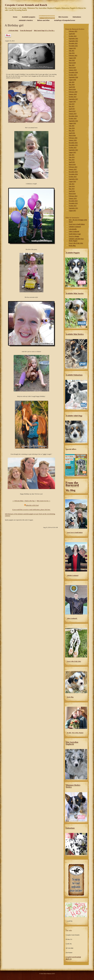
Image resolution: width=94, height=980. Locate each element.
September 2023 (73, 39)
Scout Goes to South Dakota (75, 533)
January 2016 (73, 140)
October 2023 (73, 36)
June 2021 (72, 53)
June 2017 (72, 104)
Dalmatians (70, 828)
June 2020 (72, 60)
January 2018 (73, 94)
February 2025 (73, 31)
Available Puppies (73, 253)
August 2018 (72, 80)
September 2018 (73, 77)
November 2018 (73, 72)
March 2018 (72, 89)
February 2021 (73, 56)
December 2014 (73, 172)
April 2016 (72, 133)
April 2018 (72, 87)
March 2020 (72, 63)
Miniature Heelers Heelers (73, 786)
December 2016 (73, 116)
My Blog (70, 490)
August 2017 (72, 102)
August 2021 (72, 48)
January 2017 (73, 114)
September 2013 (73, 208)
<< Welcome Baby (18, 501)
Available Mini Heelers (75, 334)
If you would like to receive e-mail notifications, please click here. (31, 510)
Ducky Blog (70, 697)
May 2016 (72, 131)
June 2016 (72, 128)
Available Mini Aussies (75, 293)
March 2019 (72, 68)
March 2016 (72, 135)
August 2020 (72, 58)
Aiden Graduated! (72, 618)
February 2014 (73, 196)
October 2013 (73, 206)
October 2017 (73, 97)
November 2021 (73, 46)
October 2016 (73, 119)
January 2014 (73, 198)
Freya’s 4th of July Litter (74, 661)
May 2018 (72, 85)
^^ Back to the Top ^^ (29, 501)
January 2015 (73, 169)
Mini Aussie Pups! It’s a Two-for (44, 30)
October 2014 (73, 177)
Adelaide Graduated (73, 575)
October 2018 (73, 75)
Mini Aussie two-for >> (43, 501)
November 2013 (73, 203)
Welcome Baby (13, 30)
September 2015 (73, 150)
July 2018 (72, 82)
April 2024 (72, 34)
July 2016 (72, 126)
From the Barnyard (72, 484)
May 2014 (72, 189)
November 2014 (73, 174)
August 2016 (72, 123)
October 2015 (73, 148)
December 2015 (73, 143)
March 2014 (72, 194)
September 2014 (73, 179)
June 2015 (72, 157)
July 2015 (72, 155)
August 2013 (72, 211)
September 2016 (73, 121)
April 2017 (72, 109)
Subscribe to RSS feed (32, 505)
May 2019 (72, 65)
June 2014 (72, 186)
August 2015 (72, 152)
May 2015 (72, 160)
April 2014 (72, 191)
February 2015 (73, 167)
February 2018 (73, 92)
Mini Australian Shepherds (72, 743)
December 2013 (73, 201)
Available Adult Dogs (74, 416)
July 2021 (72, 51)
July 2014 (72, 184)
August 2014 (72, 182)
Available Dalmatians (74, 375)
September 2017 (73, 99)
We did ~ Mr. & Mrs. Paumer (75, 733)
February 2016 (73, 138)
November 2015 (73, 145)
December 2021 (73, 43)
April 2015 (72, 162)
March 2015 (72, 165)
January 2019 (73, 70)
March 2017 (72, 111)
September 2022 (73, 41)
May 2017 (72, 106)
